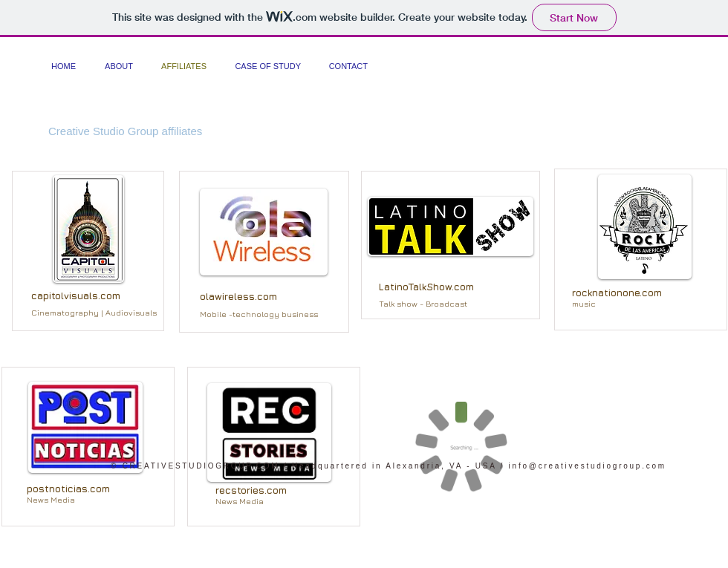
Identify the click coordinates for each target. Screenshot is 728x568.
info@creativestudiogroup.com (588, 466)
